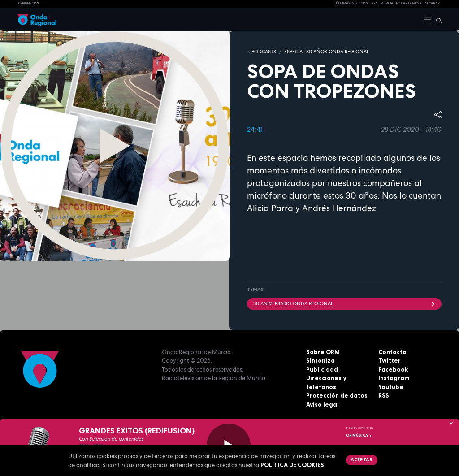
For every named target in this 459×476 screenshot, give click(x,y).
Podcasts (264, 52)
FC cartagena (409, 3)
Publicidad (322, 369)
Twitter (390, 360)
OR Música (359, 435)
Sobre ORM (323, 352)
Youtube (391, 387)
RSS (384, 395)
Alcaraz (432, 3)
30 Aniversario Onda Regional (344, 303)
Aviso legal (323, 404)
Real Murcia (382, 3)
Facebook (393, 369)
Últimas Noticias (352, 3)
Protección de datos (337, 395)
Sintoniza (320, 360)
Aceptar (362, 459)
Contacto (392, 352)
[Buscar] (437, 19)
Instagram (394, 378)
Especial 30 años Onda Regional (327, 52)
